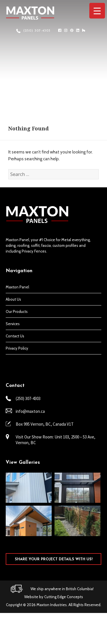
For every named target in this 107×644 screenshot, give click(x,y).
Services (13, 324)
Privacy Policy (17, 348)
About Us (13, 299)
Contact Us (15, 336)
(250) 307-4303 (37, 31)
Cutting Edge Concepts (64, 597)
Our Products (17, 311)
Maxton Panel (17, 287)
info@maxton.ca (30, 411)
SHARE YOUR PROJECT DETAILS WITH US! (54, 559)
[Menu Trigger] (97, 11)
